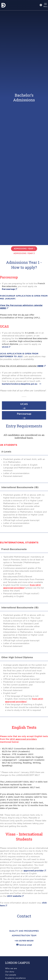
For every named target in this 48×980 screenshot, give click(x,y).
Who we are (11, 969)
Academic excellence (15, 978)
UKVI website (14, 896)
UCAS (5, 347)
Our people (11, 975)
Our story (10, 972)
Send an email (24, 945)
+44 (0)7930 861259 (24, 941)
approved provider (34, 871)
